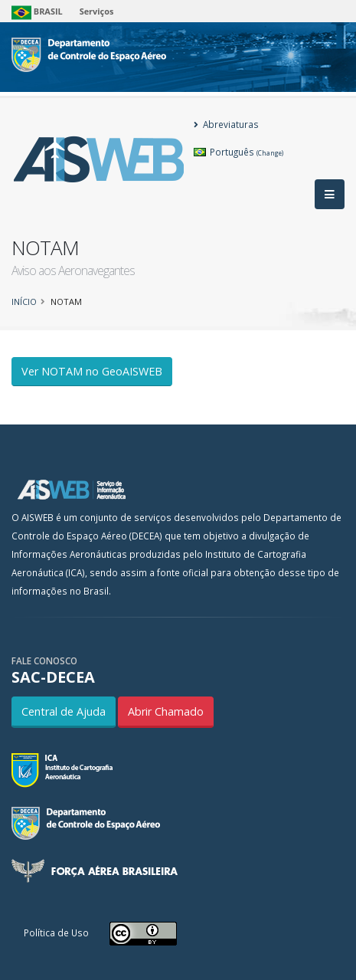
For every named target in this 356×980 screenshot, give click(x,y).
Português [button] (238, 152)
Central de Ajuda (64, 711)
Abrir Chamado (166, 711)
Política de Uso (56, 932)
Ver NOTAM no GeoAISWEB (92, 371)
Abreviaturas (226, 124)
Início (24, 302)
